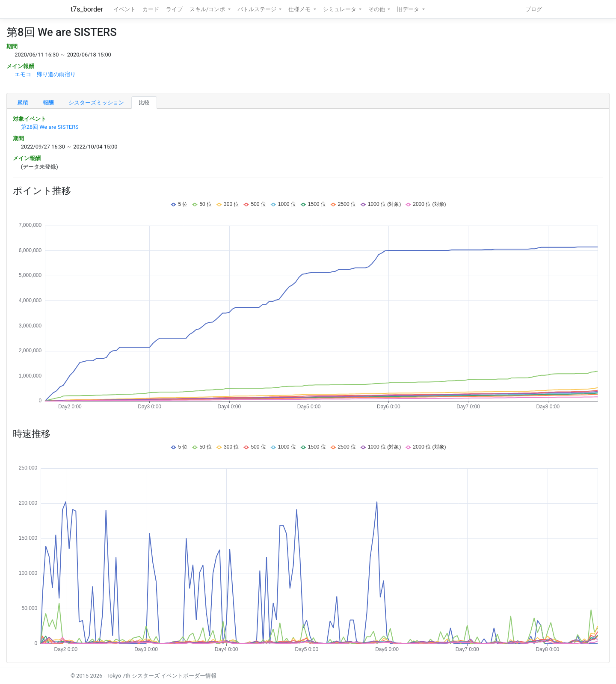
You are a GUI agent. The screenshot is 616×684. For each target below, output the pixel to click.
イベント (124, 9)
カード (151, 9)
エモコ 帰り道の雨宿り (45, 74)
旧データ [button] (409, 9)
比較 (144, 103)
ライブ (174, 9)
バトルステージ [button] (258, 9)
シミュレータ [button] (340, 9)
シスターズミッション (96, 103)
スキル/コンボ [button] (208, 9)
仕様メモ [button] (300, 9)
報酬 (48, 103)
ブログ (534, 9)
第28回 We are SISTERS (50, 127)
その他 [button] (377, 9)
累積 (23, 103)
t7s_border (87, 9)
